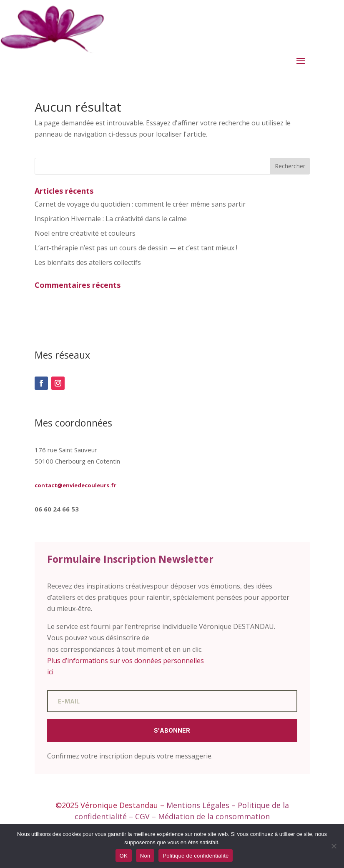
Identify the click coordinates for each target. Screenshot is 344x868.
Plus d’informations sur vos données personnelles (126, 661)
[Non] (334, 846)
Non (145, 856)
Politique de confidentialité (196, 856)
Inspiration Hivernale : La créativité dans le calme (111, 219)
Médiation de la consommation (214, 816)
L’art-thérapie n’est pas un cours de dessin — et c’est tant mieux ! (136, 248)
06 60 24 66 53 (57, 509)
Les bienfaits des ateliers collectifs (88, 262)
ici (50, 672)
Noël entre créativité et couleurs (85, 233)
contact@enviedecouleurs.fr (75, 485)
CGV (142, 816)
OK (124, 856)
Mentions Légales (198, 805)
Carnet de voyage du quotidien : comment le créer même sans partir (140, 204)
